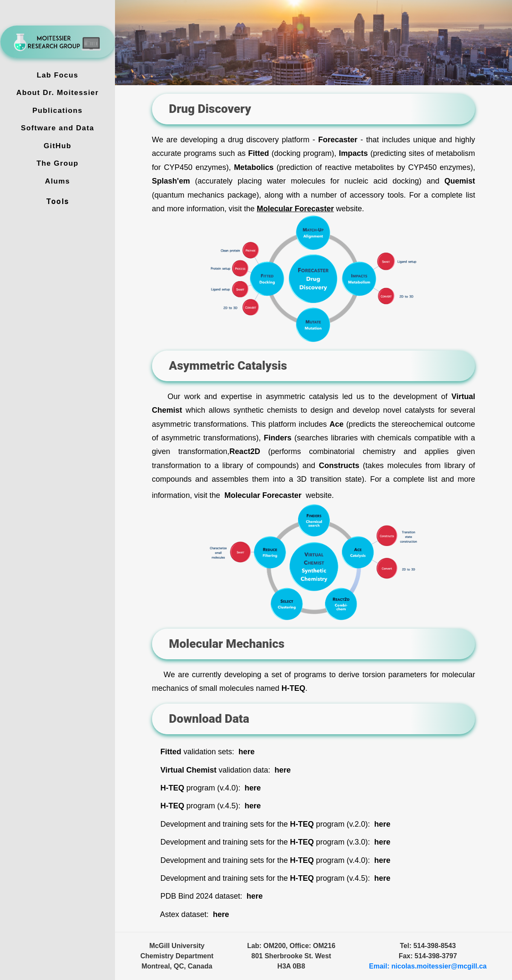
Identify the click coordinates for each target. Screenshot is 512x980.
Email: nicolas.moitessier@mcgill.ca (428, 966)
